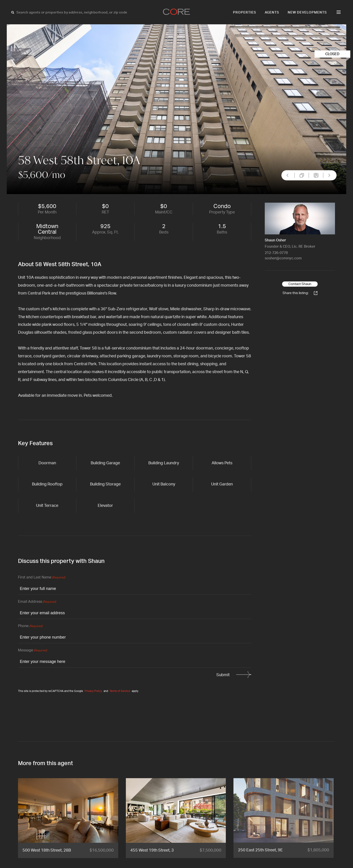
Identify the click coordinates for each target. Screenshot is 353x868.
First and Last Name (42, 578)
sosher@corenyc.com (283, 258)
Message (33, 651)
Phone (30, 626)
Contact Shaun (300, 284)
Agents (272, 12)
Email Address (37, 602)
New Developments (307, 12)
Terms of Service (120, 691)
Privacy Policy (93, 691)
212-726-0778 (276, 253)
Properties (245, 12)
